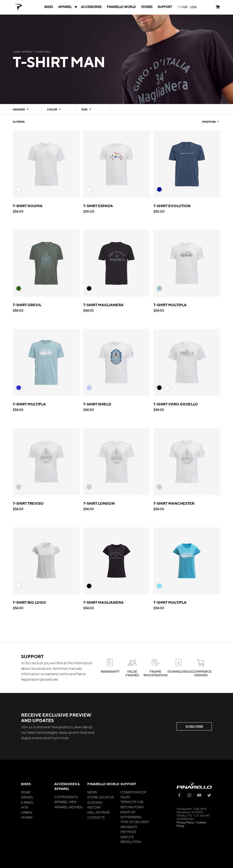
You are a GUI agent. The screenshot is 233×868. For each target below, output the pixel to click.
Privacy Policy (185, 822)
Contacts (96, 817)
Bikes (26, 784)
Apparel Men (65, 802)
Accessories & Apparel (67, 786)
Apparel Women (68, 807)
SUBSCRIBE (194, 726)
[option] (19, 189)
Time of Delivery (135, 822)
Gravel (27, 797)
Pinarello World (103, 784)
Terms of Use (132, 802)
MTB (25, 807)
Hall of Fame (99, 812)
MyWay (27, 817)
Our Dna (95, 802)
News (92, 792)
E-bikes (27, 802)
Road (26, 792)
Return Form (132, 807)
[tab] (24, 111)
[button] (193, 7)
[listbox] (20, 191)
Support (128, 784)
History (94, 807)
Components (66, 797)
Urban (27, 812)
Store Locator (100, 797)
